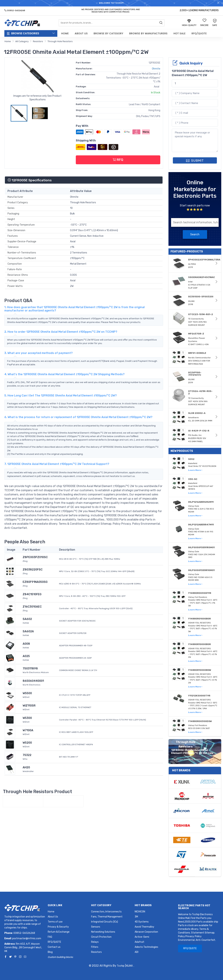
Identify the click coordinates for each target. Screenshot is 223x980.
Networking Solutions (103, 932)
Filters (95, 947)
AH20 (26, 767)
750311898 (30, 668)
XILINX (129, 966)
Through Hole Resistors (60, 41)
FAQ (50, 937)
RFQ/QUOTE (199, 33)
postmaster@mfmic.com (27, 938)
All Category (22, 41)
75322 (27, 755)
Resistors (38, 41)
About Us (81, 33)
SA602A (28, 631)
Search (195, 234)
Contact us (54, 947)
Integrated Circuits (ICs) (105, 922)
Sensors (96, 927)
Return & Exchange (59, 932)
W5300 (27, 718)
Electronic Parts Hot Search (194, 907)
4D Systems (142, 922)
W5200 (27, 743)
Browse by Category (108, 33)
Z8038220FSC (33, 570)
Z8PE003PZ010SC (35, 557)
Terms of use (55, 922)
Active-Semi (142, 937)
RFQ (118, 160)
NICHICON (140, 912)
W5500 (27, 693)
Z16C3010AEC (32, 607)
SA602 (27, 619)
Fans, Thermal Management (107, 917)
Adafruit (139, 942)
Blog (50, 952)
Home (65, 33)
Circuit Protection (101, 937)
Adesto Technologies (146, 947)
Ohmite (156, 69)
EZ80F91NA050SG (35, 582)
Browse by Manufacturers (148, 33)
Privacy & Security (58, 927)
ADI (137, 952)
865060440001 (33, 681)
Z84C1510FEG (32, 594)
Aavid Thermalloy (144, 927)
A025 (26, 656)
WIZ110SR (29, 706)
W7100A (28, 730)
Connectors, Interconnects (106, 912)
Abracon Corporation (146, 932)
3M (136, 917)
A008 (26, 644)
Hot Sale (180, 33)
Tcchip (121, 966)
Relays (95, 942)
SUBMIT (195, 161)
